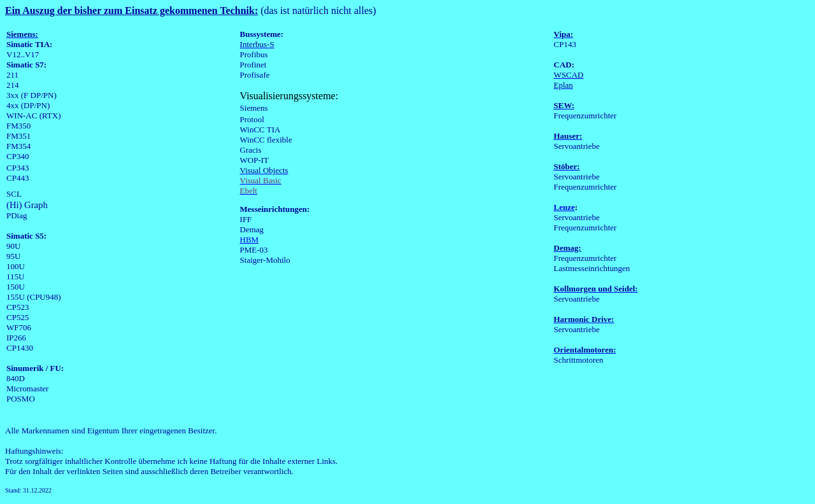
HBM (250, 240)
